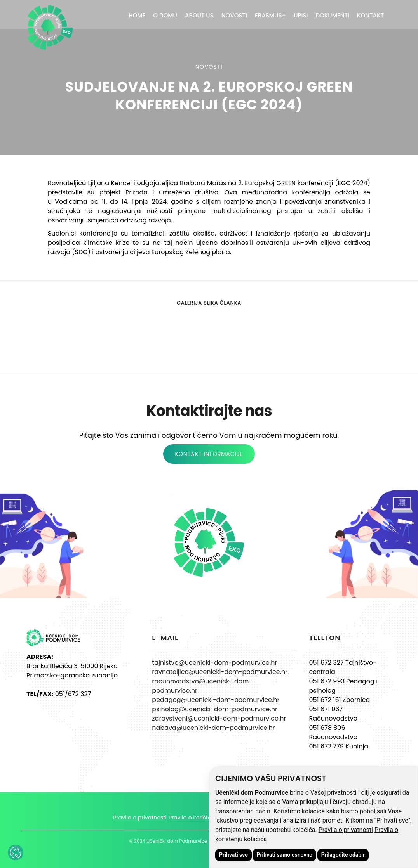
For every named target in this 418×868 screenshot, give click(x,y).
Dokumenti (332, 15)
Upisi (301, 15)
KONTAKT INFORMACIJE (209, 454)
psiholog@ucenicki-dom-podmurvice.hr (215, 709)
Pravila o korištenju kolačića (206, 818)
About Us (199, 15)
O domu (165, 15)
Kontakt (370, 15)
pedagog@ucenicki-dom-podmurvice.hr (216, 700)
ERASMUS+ (270, 15)
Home (137, 15)
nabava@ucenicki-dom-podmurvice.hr (213, 728)
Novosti (234, 15)
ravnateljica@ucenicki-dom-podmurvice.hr (220, 672)
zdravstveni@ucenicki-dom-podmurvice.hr (219, 718)
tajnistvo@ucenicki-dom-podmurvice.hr (214, 663)
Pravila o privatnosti (346, 830)
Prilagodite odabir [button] (343, 855)
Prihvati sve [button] (233, 855)
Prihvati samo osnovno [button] (284, 855)
